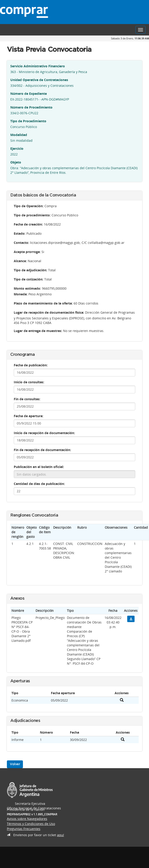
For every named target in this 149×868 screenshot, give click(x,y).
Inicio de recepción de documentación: (44, 433)
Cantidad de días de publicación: (39, 484)
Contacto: (21, 243)
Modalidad (19, 135)
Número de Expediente (29, 94)
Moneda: (21, 294)
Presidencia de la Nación (130, 12)
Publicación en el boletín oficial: (39, 467)
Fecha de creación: (28, 224)
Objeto (16, 162)
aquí (61, 835)
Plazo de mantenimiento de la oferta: (43, 303)
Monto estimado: (27, 288)
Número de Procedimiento (31, 107)
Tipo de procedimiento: (32, 215)
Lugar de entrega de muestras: (38, 331)
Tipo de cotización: (29, 279)
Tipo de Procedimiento (28, 121)
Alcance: (20, 261)
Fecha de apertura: (29, 416)
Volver (15, 764)
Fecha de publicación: (31, 365)
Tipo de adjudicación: (30, 270)
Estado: (20, 233)
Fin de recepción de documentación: (42, 450)
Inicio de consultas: (29, 382)
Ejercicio (17, 148)
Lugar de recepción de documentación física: (49, 312)
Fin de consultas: (27, 399)
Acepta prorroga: (27, 252)
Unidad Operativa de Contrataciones (39, 80)
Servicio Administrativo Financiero (38, 66)
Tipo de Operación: (29, 206)
